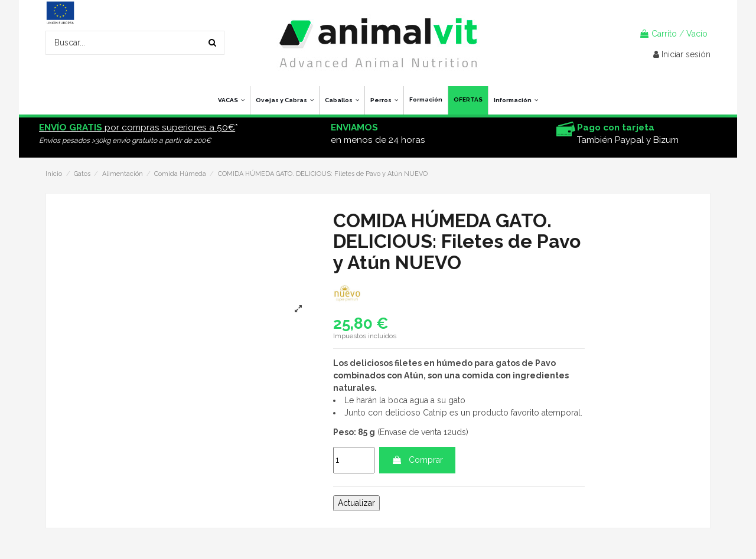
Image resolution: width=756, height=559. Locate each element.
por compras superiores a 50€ (137, 128)
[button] (516, 100)
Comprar (417, 460)
